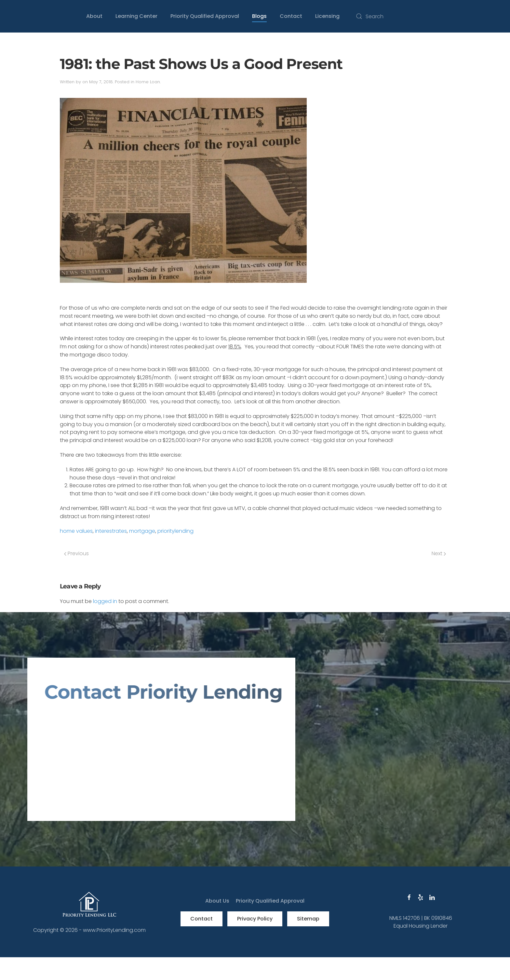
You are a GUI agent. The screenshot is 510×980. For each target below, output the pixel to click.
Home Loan (148, 82)
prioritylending (175, 531)
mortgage (142, 531)
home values (76, 531)
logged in (105, 601)
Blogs (259, 16)
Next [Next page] (439, 553)
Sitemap (308, 919)
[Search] (418, 16)
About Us (217, 901)
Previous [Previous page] (76, 553)
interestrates (111, 531)
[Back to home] (27, 16)
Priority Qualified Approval (205, 16)
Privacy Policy (255, 919)
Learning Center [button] (136, 16)
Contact (201, 919)
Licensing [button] (327, 16)
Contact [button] (291, 16)
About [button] (94, 16)
